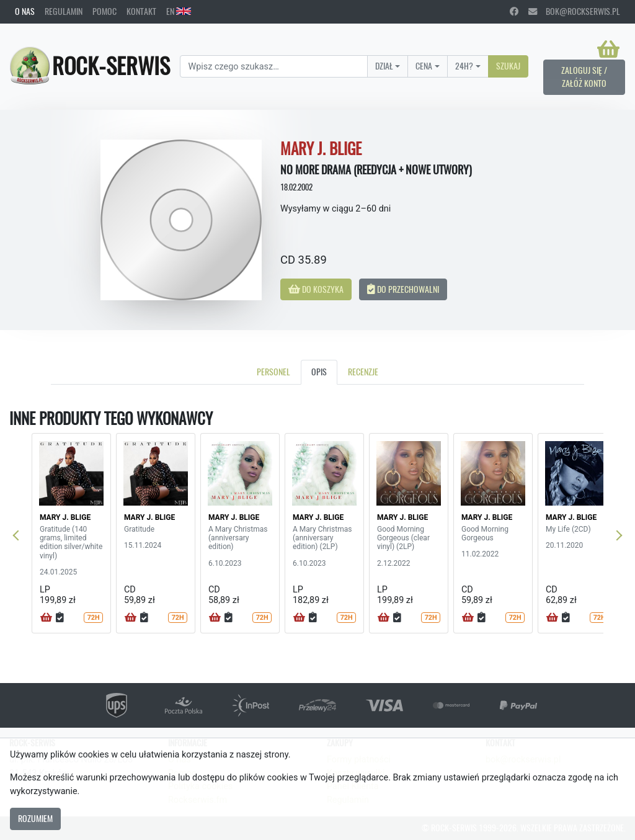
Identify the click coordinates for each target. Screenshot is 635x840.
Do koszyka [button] (316, 289)
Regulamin (64, 11)
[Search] (273, 66)
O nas (25, 11)
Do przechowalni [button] (403, 289)
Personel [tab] (273, 372)
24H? (464, 66)
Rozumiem (35, 818)
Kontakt (141, 11)
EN (179, 11)
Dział (384, 66)
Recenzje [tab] (363, 372)
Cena (424, 66)
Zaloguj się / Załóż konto (584, 77)
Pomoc (104, 11)
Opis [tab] (319, 372)
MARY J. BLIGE (65, 517)
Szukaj (508, 66)
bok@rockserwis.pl (574, 11)
